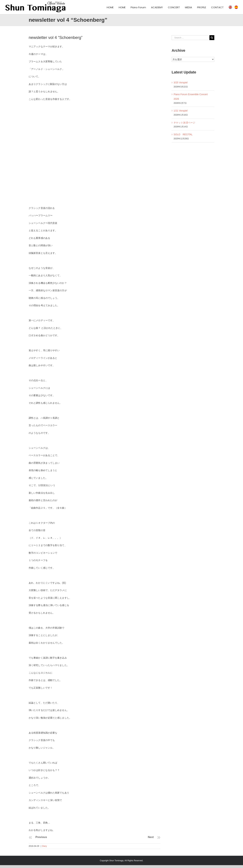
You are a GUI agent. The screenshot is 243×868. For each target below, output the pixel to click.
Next (151, 837)
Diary (44, 846)
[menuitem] (113, 7)
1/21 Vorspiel (181, 111)
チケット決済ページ (184, 123)
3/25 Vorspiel (181, 83)
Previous (41, 837)
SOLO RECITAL (183, 134)
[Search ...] (191, 38)
